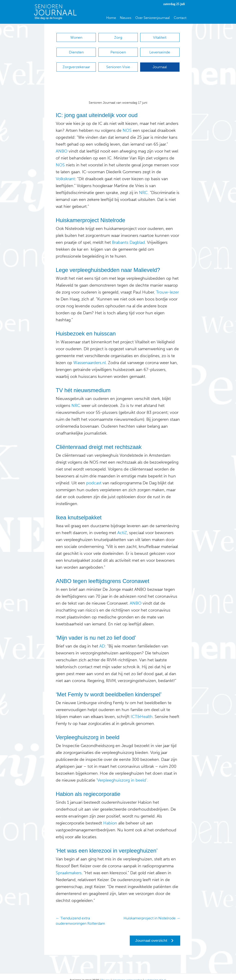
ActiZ (122, 526)
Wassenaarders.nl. (89, 356)
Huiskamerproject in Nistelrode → (152, 911)
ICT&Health (141, 710)
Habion (110, 816)
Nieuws (126, 18)
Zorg (118, 37)
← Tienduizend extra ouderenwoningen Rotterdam (80, 914)
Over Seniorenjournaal (153, 18)
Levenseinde (160, 50)
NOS (127, 124)
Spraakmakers (69, 866)
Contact (180, 18)
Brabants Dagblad (128, 235)
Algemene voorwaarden (127, 973)
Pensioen (118, 50)
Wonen (76, 37)
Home (111, 18)
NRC (76, 399)
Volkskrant (65, 172)
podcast (93, 476)
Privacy (106, 973)
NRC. (143, 186)
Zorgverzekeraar (76, 62)
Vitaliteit (160, 37)
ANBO (62, 144)
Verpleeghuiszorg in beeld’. (123, 773)
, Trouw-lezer (166, 285)
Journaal (160, 62)
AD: (102, 639)
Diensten (76, 50)
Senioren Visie (118, 62)
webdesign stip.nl (155, 973)
